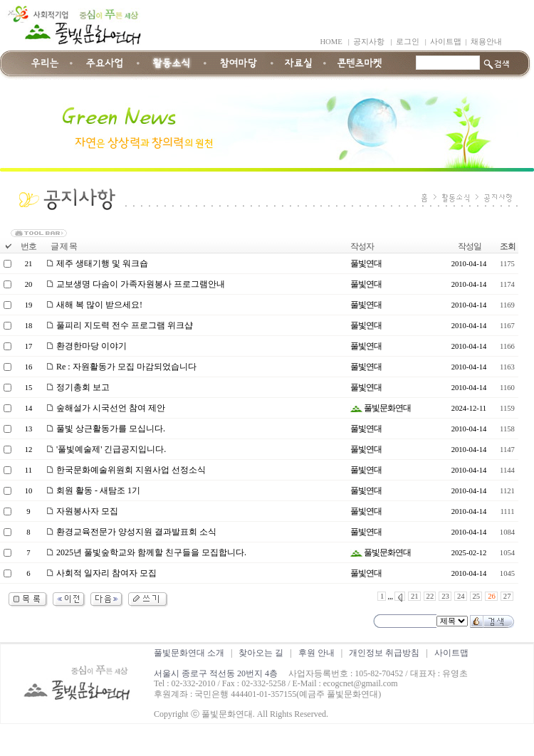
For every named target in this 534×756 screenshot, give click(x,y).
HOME (331, 42)
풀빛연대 (366, 263)
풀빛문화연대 (381, 408)
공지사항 (369, 42)
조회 (508, 246)
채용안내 (486, 42)
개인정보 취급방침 (384, 653)
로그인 (408, 42)
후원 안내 (316, 653)
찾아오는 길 (261, 653)
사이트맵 (446, 42)
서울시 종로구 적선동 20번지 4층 (216, 673)
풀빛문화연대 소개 (189, 653)
